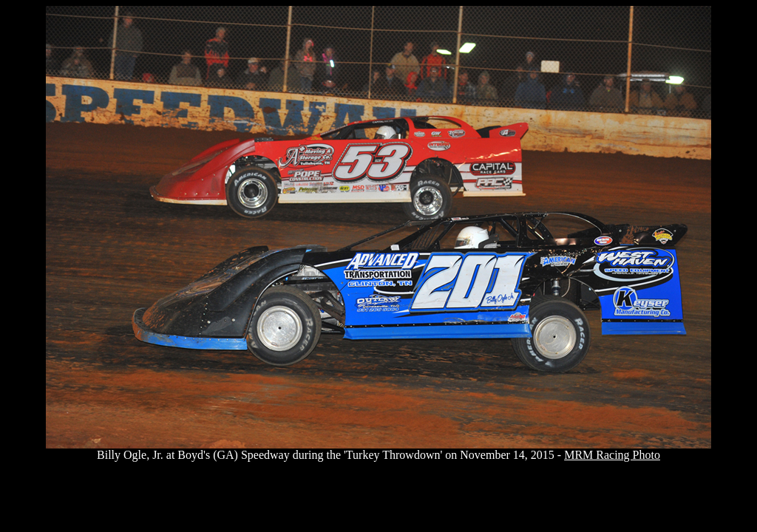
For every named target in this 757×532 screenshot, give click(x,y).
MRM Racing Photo (612, 455)
